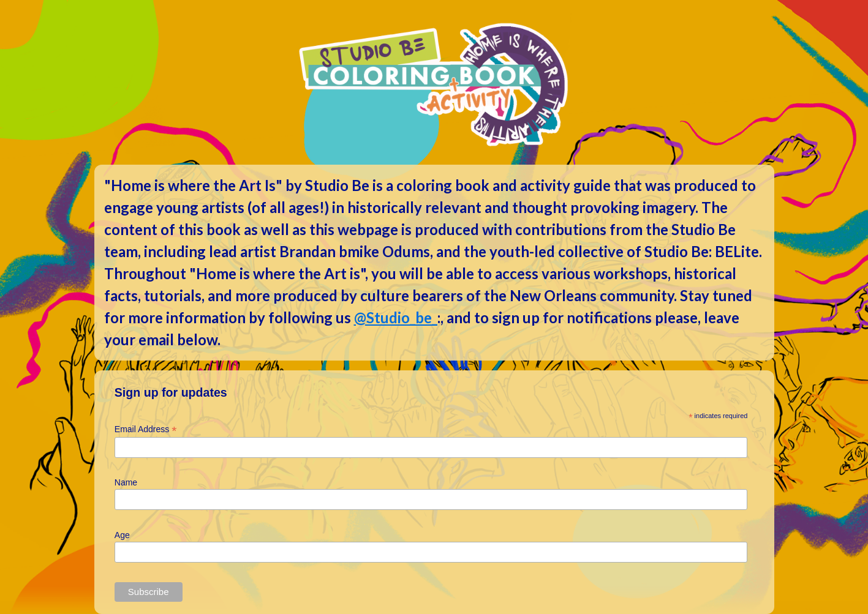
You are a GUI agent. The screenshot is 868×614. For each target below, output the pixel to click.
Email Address (146, 429)
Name (126, 482)
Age (122, 535)
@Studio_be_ (396, 317)
